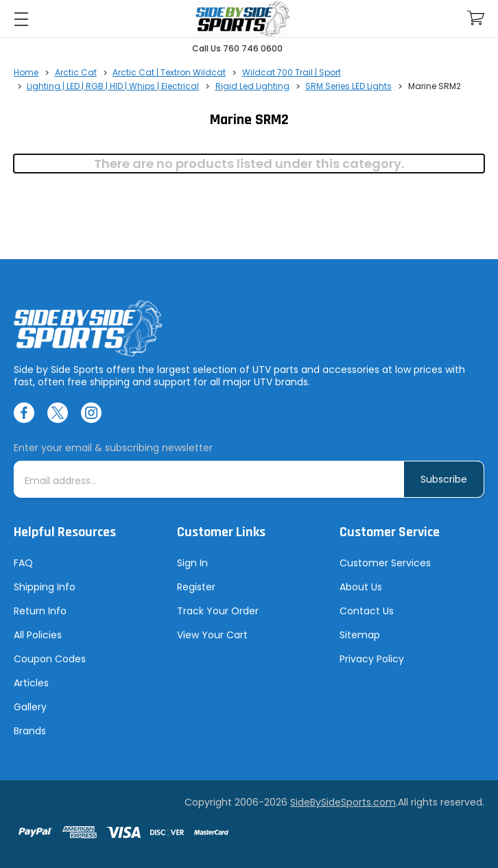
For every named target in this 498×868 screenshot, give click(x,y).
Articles (31, 683)
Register (196, 587)
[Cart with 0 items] (476, 18)
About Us (361, 587)
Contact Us (367, 611)
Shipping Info (45, 587)
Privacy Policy (372, 659)
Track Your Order (218, 611)
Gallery (30, 707)
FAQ (23, 563)
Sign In (192, 563)
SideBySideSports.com (343, 802)
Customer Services (385, 563)
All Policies (38, 635)
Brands (30, 731)
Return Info (40, 611)
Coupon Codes (50, 659)
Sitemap (360, 635)
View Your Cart (212, 635)
